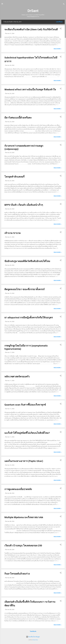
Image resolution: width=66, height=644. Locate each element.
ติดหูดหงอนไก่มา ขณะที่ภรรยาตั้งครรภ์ (25, 289)
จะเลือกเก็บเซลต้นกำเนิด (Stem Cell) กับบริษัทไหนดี (31, 29)
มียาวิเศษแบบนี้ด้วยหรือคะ (18, 118)
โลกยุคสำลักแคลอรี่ (14, 177)
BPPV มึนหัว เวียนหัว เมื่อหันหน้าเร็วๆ (24, 205)
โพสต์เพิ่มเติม (33, 631)
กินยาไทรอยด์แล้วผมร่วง (17, 574)
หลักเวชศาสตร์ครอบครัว (17, 377)
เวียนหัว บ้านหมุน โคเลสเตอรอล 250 (23, 546)
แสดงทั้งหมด (59, 22)
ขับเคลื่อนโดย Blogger (33, 637)
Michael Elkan (35, 640)
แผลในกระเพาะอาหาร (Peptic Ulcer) (24, 461)
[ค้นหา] (64, 4)
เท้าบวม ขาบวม (13, 233)
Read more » (58, 49)
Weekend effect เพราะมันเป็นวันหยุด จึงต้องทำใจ (30, 89)
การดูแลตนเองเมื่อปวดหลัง (18, 489)
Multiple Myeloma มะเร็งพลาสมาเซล (24, 517)
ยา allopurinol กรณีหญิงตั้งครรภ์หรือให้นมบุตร (29, 318)
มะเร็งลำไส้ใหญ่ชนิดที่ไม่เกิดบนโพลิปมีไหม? (27, 433)
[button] (61, 29)
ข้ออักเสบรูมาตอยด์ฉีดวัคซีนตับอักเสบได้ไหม (27, 261)
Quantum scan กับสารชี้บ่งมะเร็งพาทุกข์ (25, 405)
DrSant (33, 11)
